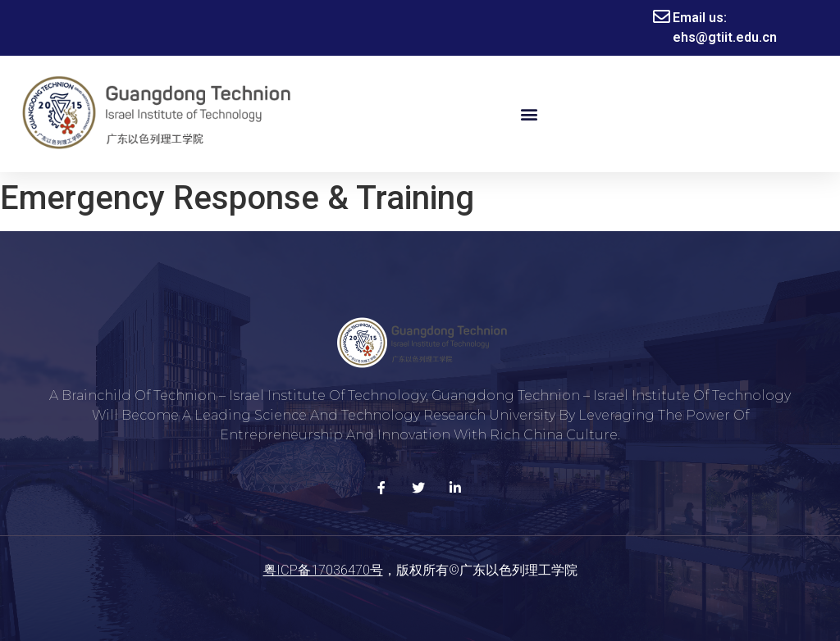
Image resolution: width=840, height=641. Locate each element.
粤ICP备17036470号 (323, 570)
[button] (529, 114)
